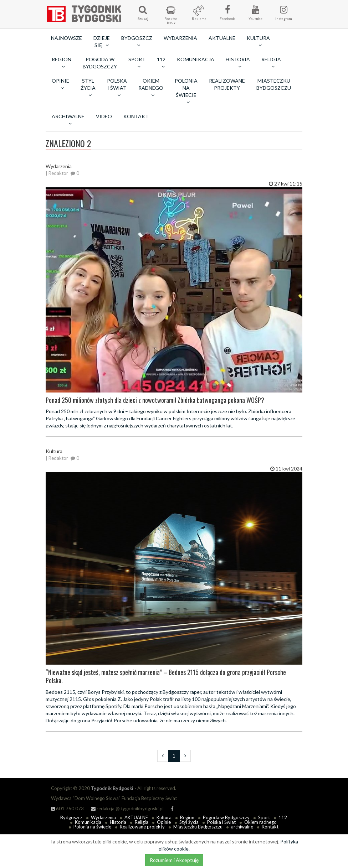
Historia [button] (238, 63)
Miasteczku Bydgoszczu (274, 84)
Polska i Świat (221, 822)
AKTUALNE (222, 38)
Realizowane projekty (227, 84)
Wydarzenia (180, 38)
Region (187, 817)
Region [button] (62, 63)
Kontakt (136, 116)
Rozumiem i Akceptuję (174, 860)
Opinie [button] (60, 84)
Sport (264, 817)
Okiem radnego (260, 822)
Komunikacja (196, 59)
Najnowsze (66, 38)
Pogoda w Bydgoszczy (100, 63)
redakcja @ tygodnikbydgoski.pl (127, 809)
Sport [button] (137, 63)
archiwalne (242, 827)
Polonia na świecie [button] (186, 91)
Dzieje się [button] (102, 41)
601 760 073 (67, 809)
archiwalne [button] (68, 120)
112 (283, 817)
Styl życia (189, 822)
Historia (118, 822)
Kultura (164, 817)
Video (104, 116)
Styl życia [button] (88, 88)
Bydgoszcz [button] (137, 41)
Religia (142, 822)
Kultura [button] (258, 41)
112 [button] (161, 63)
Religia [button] (271, 63)
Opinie (164, 822)
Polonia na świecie (92, 827)
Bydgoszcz (71, 817)
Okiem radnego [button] (151, 88)
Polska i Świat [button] (117, 88)
